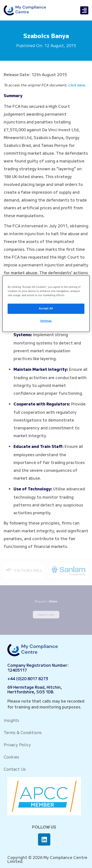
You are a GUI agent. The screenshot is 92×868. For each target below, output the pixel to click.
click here (76, 85)
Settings (46, 321)
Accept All (46, 309)
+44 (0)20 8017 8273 (28, 678)
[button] (84, 10)
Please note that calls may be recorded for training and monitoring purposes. (46, 704)
